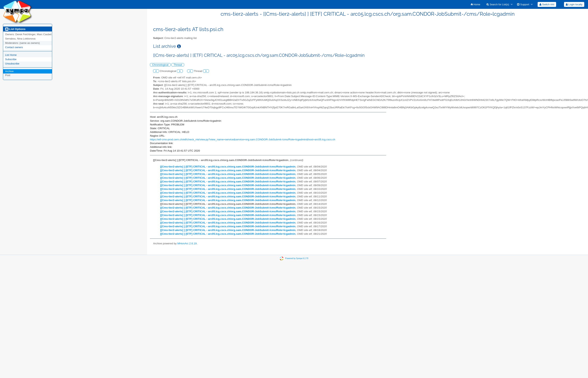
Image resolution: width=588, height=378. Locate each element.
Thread (178, 65)
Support (523, 4)
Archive (9, 71)
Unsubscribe (12, 64)
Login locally (574, 4)
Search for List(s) (498, 4)
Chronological (160, 65)
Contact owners (14, 47)
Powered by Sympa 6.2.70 (297, 258)
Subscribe (11, 59)
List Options (15, 29)
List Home (11, 55)
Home (476, 4)
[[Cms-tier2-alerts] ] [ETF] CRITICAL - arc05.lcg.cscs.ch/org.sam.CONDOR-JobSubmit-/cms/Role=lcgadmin (228, 167)
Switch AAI (547, 4)
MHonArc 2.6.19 (187, 243)
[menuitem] (476, 4)
